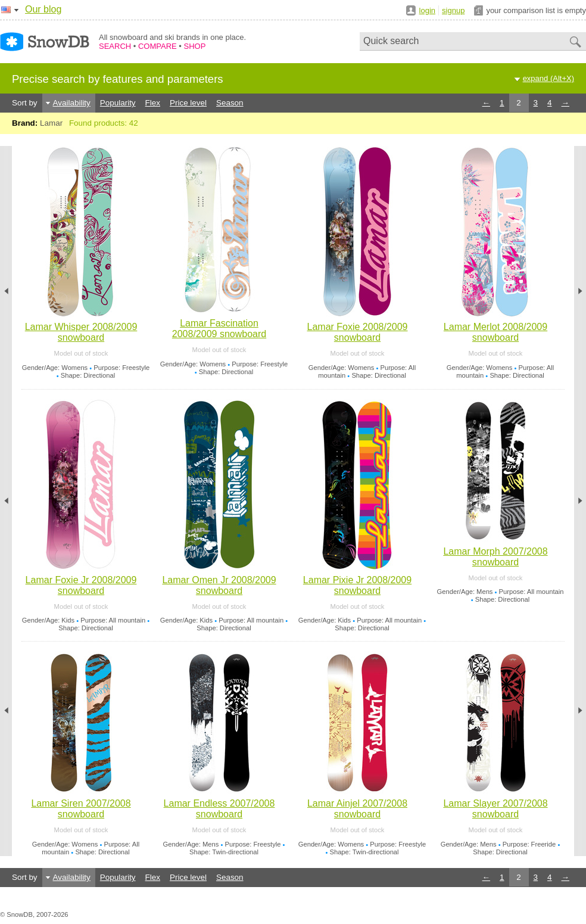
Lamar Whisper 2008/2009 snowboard (81, 332)
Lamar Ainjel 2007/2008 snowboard (357, 809)
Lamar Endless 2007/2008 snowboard (219, 809)
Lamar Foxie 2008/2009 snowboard (358, 332)
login (427, 10)
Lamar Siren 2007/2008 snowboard (81, 809)
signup (453, 10)
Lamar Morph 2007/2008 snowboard (495, 557)
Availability (72, 103)
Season (230, 103)
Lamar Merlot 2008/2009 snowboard (495, 332)
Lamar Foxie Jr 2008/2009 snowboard (81, 585)
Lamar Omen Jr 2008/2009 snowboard (219, 585)
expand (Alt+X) (548, 78)
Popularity (118, 103)
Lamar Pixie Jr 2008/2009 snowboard (357, 585)
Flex (153, 103)
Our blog (43, 9)
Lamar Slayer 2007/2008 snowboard (495, 809)
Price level (188, 103)
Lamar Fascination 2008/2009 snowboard (219, 329)
